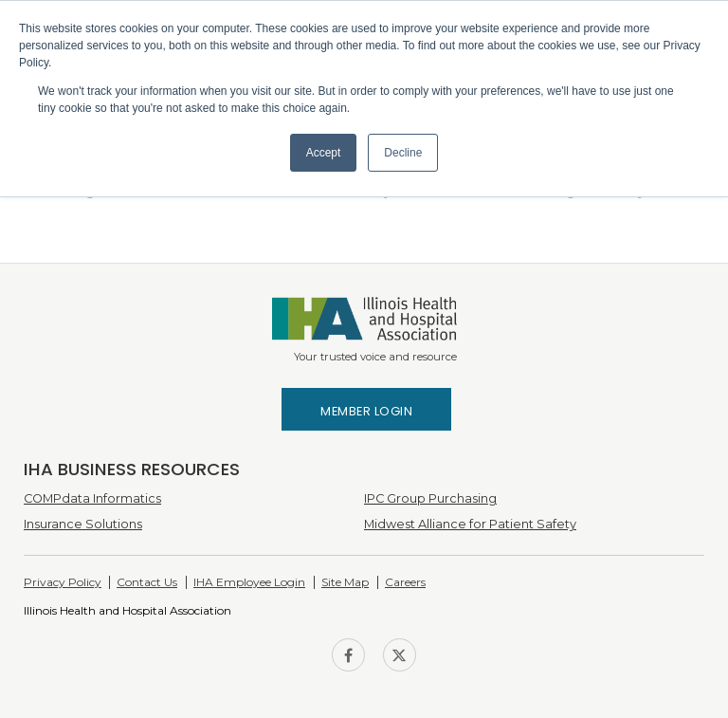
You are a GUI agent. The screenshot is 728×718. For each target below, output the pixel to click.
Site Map (345, 582)
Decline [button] (403, 153)
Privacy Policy (63, 582)
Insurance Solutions (83, 524)
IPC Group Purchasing (430, 498)
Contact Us (147, 582)
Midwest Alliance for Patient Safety (470, 524)
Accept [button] (324, 153)
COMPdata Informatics (92, 498)
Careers (405, 582)
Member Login (366, 411)
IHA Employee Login (249, 582)
